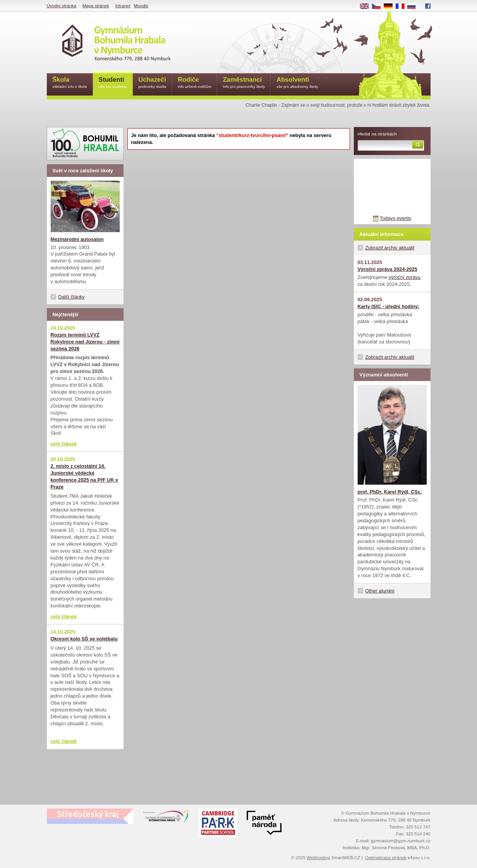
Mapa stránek (96, 6)
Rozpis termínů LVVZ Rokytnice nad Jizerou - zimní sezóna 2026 (85, 342)
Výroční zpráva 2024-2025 (388, 269)
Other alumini (380, 591)
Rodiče (195, 83)
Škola (70, 83)
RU (414, 7)
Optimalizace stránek (386, 858)
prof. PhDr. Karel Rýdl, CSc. (390, 492)
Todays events (396, 218)
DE (391, 7)
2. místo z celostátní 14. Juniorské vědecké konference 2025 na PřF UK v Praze (84, 476)
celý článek (64, 444)
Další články (72, 297)
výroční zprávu (405, 277)
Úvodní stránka (62, 6)
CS (379, 7)
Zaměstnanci (244, 83)
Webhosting (318, 858)
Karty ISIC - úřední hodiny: (389, 306)
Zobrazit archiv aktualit (390, 248)
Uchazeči (153, 83)
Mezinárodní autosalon (77, 239)
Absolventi (297, 83)
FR (402, 7)
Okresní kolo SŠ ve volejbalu (84, 639)
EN (367, 7)
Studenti (113, 83)
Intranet (123, 6)
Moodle (141, 6)
